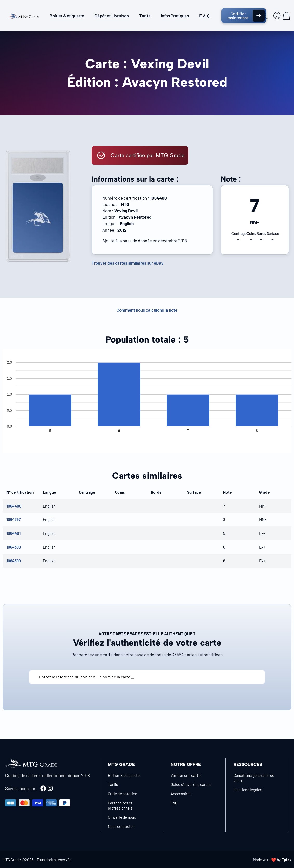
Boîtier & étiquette (67, 16)
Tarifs (145, 16)
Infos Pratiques (175, 16)
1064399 (14, 561)
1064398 (14, 547)
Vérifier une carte (186, 775)
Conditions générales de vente (254, 778)
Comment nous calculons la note (147, 310)
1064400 (14, 506)
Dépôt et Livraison (112, 16)
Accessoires (181, 794)
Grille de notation (122, 794)
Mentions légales (248, 790)
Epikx (286, 860)
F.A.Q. (205, 16)
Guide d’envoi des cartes (191, 784)
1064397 (14, 519)
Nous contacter (121, 826)
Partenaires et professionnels (120, 805)
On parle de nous (122, 817)
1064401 (14, 533)
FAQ (174, 803)
